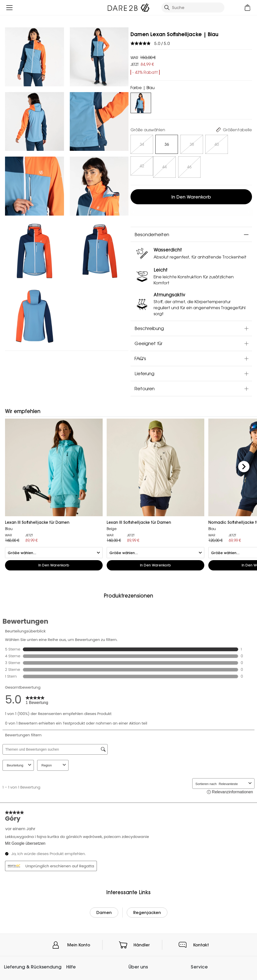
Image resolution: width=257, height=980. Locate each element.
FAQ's (140, 356)
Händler (142, 942)
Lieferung (144, 371)
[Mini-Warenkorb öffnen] (248, 8)
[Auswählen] (142, 144)
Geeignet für (148, 341)
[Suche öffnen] (193, 8)
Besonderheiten (152, 232)
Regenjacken (147, 910)
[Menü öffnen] (9, 8)
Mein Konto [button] (79, 942)
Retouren (145, 386)
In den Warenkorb (191, 194)
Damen (104, 910)
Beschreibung (149, 326)
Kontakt (201, 942)
